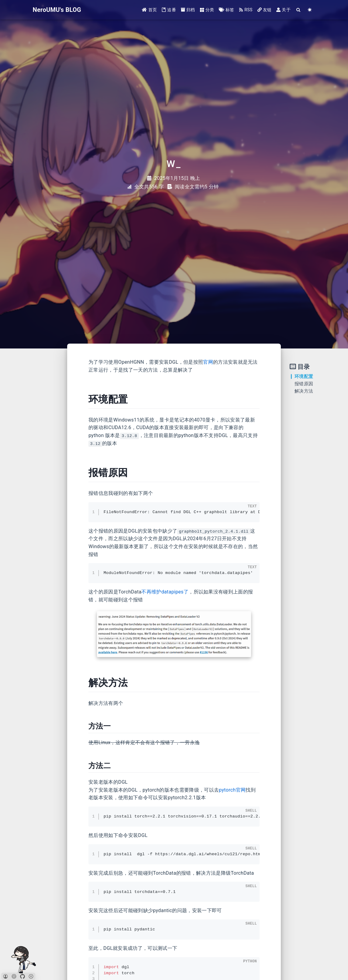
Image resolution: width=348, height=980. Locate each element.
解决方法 (304, 391)
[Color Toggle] (310, 10)
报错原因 (304, 384)
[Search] (299, 10)
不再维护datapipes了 (165, 592)
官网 (208, 362)
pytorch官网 (232, 790)
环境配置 (304, 376)
